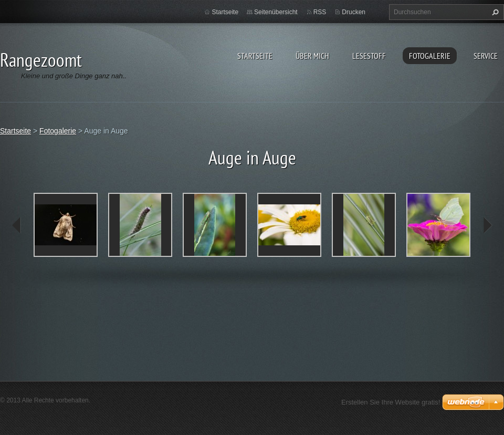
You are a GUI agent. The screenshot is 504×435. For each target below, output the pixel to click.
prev (17, 225)
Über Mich (312, 56)
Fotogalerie (430, 56)
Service (486, 56)
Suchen (494, 12)
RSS (320, 12)
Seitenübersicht (276, 12)
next (487, 225)
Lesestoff (369, 56)
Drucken (354, 12)
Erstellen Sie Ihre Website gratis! (391, 402)
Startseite (255, 56)
